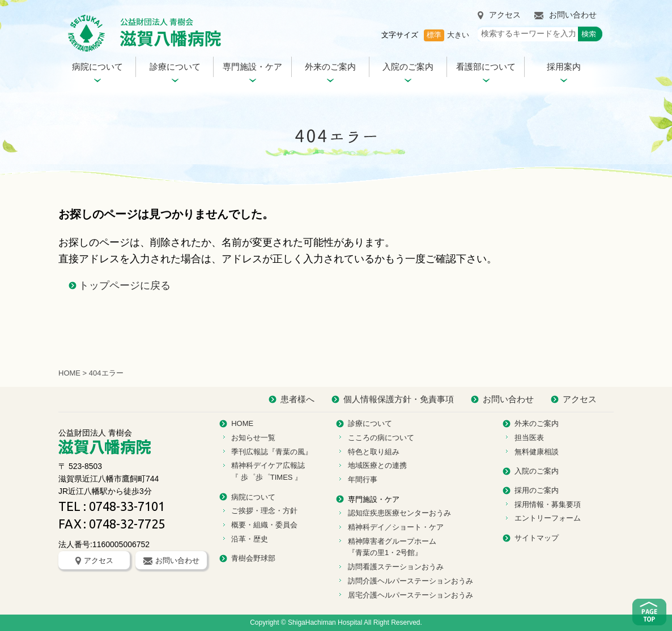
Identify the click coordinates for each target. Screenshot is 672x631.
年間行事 (363, 479)
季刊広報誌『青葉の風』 (272, 452)
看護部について (486, 67)
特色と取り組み (374, 452)
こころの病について (381, 438)
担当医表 (529, 438)
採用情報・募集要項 (548, 504)
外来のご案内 (330, 67)
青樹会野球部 (253, 558)
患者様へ (297, 399)
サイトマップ (537, 538)
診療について (175, 67)
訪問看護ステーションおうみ (396, 567)
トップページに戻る (125, 285)
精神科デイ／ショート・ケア (396, 527)
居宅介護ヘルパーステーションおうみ (411, 595)
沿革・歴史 (250, 539)
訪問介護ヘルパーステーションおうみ (411, 581)
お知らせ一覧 (253, 438)
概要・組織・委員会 (264, 525)
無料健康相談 (537, 452)
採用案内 (564, 67)
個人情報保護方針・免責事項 (399, 399)
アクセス (499, 15)
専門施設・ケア (252, 67)
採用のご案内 (537, 490)
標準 (434, 35)
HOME (69, 373)
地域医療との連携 (377, 465)
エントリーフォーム (548, 518)
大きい (458, 35)
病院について (97, 67)
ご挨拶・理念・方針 (264, 511)
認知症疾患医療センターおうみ (399, 513)
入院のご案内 (408, 67)
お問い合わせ (565, 15)
